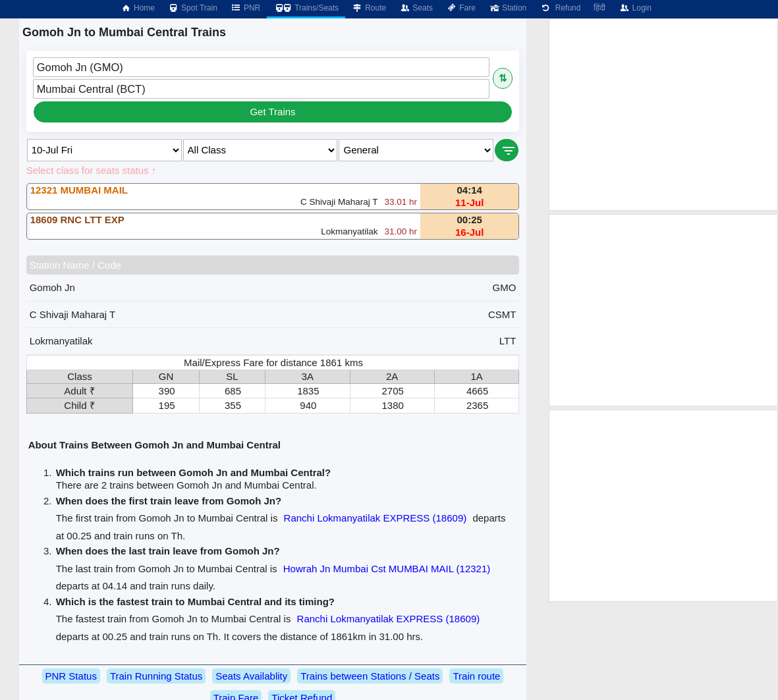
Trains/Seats (306, 8)
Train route (476, 676)
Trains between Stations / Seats (370, 676)
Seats (416, 8)
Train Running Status (156, 676)
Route (369, 8)
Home (138, 8)
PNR (245, 8)
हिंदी (599, 8)
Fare (461, 8)
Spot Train (193, 8)
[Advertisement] (663, 115)
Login (635, 8)
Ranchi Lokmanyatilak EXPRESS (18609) (375, 518)
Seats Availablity (251, 676)
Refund (560, 8)
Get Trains (272, 112)
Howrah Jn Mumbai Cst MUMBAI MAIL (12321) (387, 569)
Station (508, 8)
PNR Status (71, 676)
